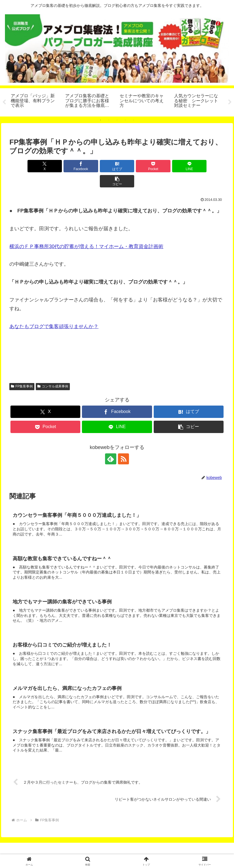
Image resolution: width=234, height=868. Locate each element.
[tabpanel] (35, 101)
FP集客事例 (22, 371)
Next (230, 102)
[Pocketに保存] (135, 166)
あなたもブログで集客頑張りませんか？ (54, 311)
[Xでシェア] (27, 166)
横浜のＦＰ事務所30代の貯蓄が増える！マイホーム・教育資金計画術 (86, 231)
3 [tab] (117, 120)
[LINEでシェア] (171, 166)
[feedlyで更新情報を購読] (111, 444)
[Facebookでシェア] (63, 166)
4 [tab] (125, 120)
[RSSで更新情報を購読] (123, 444)
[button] (207, 166)
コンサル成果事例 (53, 371)
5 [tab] (134, 120)
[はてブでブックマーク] (99, 166)
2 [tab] (109, 120)
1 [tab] (101, 120)
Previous (4, 102)
